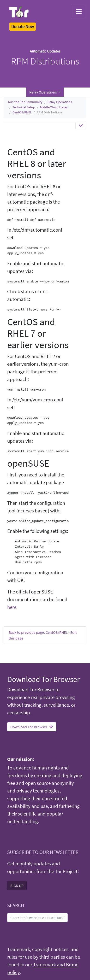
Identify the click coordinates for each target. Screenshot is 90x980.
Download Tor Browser (32, 727)
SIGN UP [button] (17, 886)
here (12, 607)
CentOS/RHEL (22, 112)
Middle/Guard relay (54, 107)
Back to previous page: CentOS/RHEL (38, 632)
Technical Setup (24, 107)
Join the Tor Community (25, 102)
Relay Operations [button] (43, 92)
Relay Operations (60, 102)
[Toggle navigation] (79, 12)
